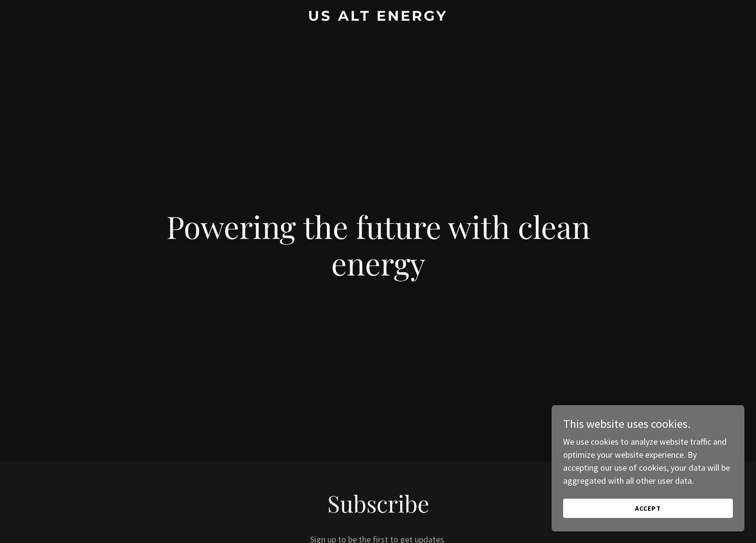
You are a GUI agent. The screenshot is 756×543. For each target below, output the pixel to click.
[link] (378, 18)
